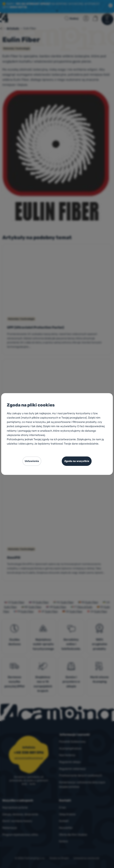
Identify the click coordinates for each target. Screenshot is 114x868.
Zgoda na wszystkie (77, 461)
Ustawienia (32, 461)
